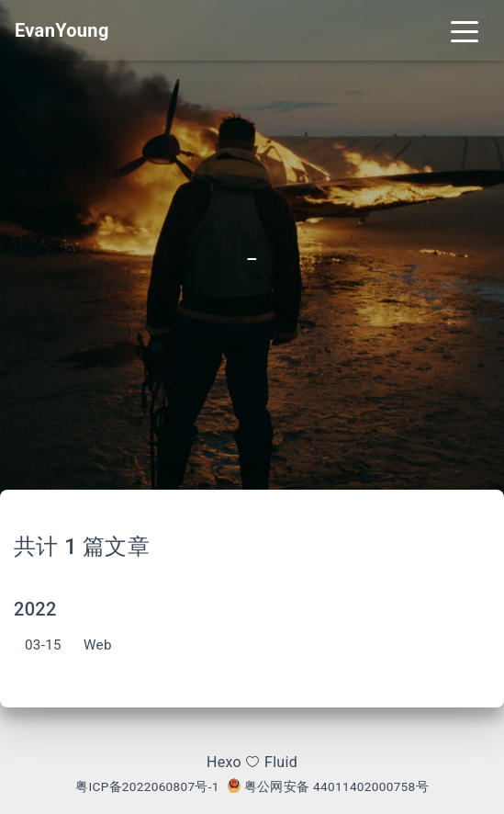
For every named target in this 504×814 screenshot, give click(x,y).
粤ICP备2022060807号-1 (147, 786)
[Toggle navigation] (465, 30)
